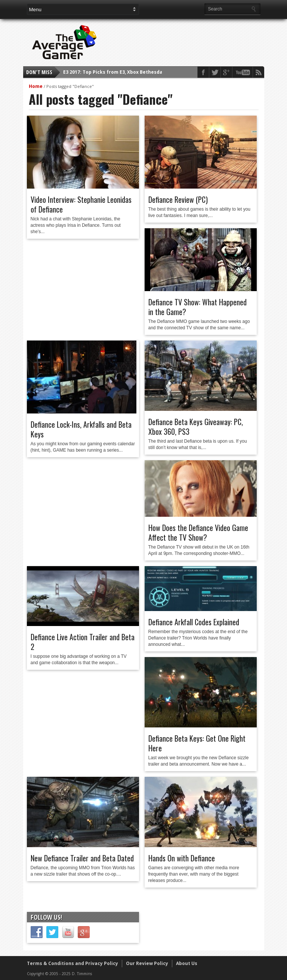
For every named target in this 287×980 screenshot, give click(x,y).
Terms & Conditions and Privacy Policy (72, 963)
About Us (187, 963)
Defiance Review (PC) (178, 199)
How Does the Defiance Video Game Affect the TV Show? (198, 532)
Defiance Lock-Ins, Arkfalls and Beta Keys (81, 429)
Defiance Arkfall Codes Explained (194, 622)
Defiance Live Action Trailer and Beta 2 (83, 642)
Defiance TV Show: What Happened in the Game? (197, 307)
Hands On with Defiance (182, 858)
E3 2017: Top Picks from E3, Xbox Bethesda (113, 72)
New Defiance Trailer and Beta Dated (82, 858)
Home (36, 86)
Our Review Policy (147, 963)
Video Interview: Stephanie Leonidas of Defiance (81, 204)
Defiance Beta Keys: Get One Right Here (197, 743)
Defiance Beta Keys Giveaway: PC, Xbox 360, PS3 (196, 427)
